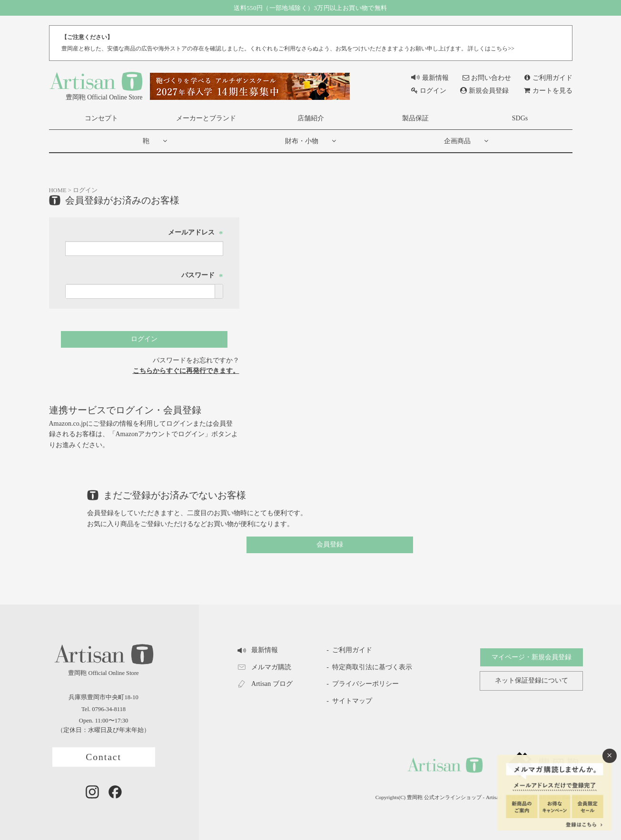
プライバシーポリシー (365, 684)
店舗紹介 (311, 118)
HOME (58, 190)
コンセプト (101, 118)
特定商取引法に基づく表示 (372, 667)
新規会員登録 (484, 91)
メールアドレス (196, 233)
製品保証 (415, 118)
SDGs (520, 118)
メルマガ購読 (264, 667)
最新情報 (430, 78)
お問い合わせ (487, 78)
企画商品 (457, 141)
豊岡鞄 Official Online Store (96, 86)
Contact (103, 757)
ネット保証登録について (532, 681)
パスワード (202, 276)
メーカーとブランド (206, 118)
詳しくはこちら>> (491, 49)
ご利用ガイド (548, 78)
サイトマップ (352, 701)
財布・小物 (302, 141)
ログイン (429, 91)
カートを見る (548, 91)
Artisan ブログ (265, 684)
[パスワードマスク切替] (219, 292)
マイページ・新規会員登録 (532, 657)
